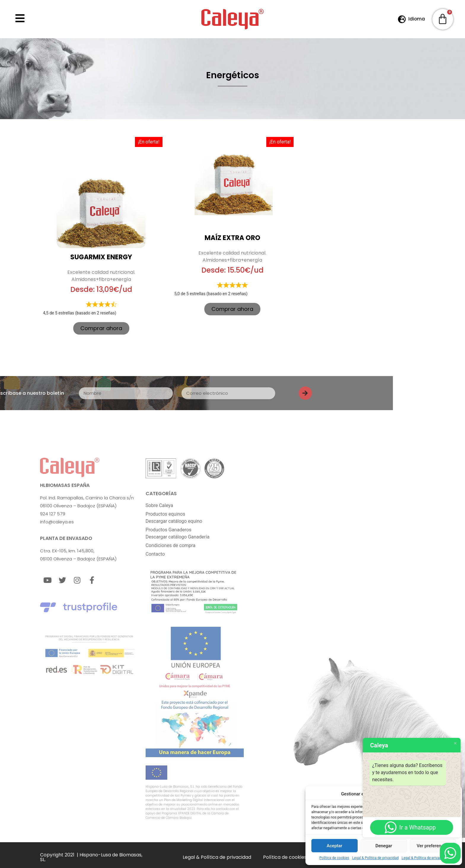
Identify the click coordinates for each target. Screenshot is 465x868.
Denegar (384, 846)
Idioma (417, 19)
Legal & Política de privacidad (376, 858)
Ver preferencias (433, 846)
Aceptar (335, 846)
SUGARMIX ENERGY (101, 257)
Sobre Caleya (159, 505)
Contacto (155, 554)
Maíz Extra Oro (232, 238)
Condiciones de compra (171, 545)
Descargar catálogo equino (174, 521)
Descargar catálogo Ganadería (178, 537)
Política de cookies (334, 858)
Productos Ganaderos (168, 529)
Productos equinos (165, 514)
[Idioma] (402, 19)
